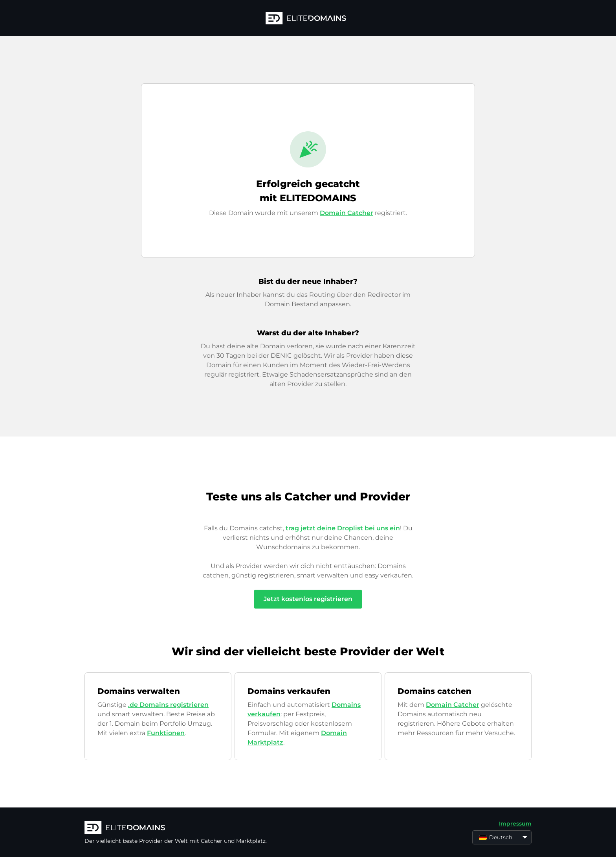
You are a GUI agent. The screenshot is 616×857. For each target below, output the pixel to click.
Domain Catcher (346, 213)
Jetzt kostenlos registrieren (308, 599)
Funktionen (166, 733)
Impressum (515, 824)
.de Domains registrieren (168, 705)
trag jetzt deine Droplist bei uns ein (343, 528)
